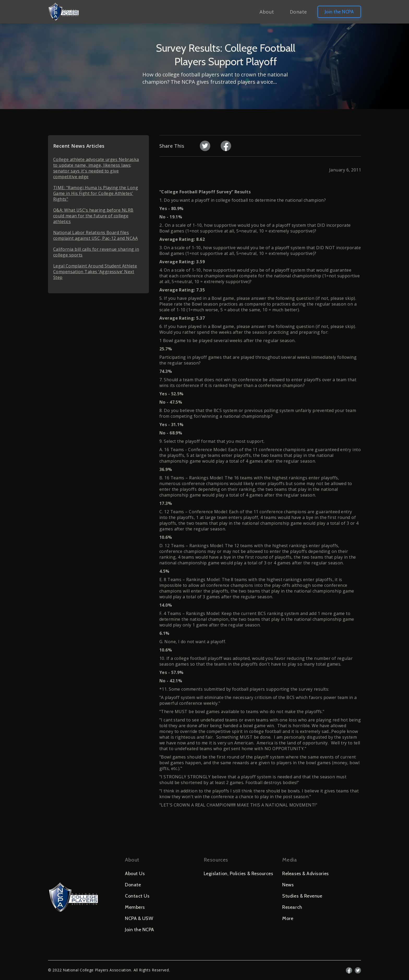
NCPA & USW (139, 918)
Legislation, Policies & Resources (239, 874)
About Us (135, 874)
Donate (298, 12)
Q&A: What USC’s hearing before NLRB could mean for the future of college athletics (93, 216)
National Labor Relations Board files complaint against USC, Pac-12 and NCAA (95, 235)
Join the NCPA (339, 12)
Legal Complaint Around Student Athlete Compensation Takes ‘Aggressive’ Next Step (95, 272)
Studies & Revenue (302, 896)
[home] (64, 12)
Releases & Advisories (305, 874)
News (288, 885)
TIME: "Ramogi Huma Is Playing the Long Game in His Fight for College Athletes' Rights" (96, 193)
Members (135, 907)
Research (292, 907)
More (288, 918)
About (267, 12)
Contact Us (137, 896)
